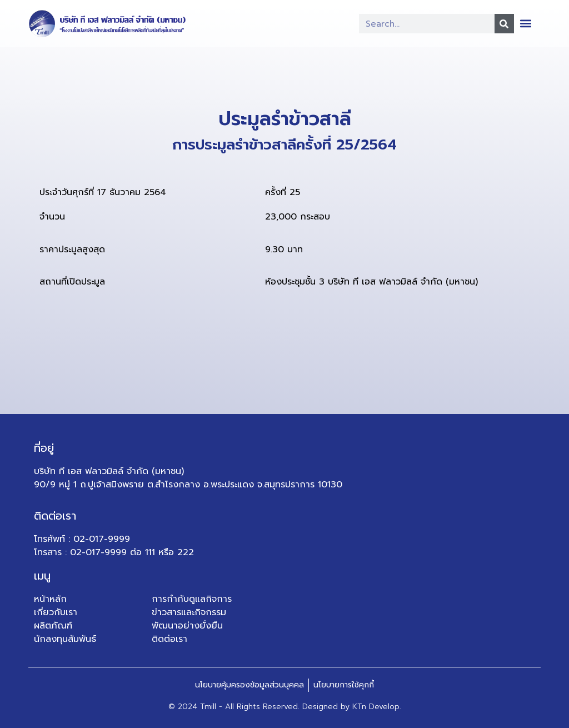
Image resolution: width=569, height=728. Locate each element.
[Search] (504, 24)
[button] (526, 23)
